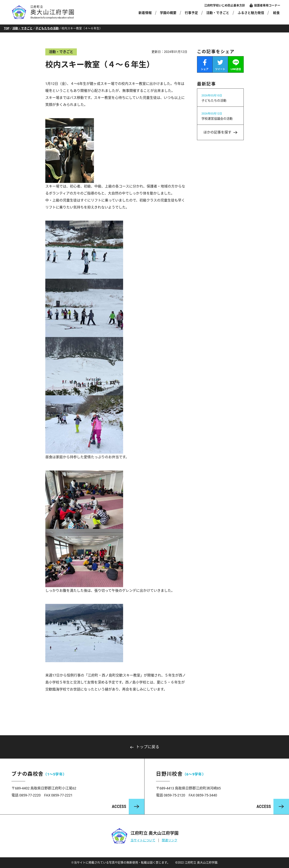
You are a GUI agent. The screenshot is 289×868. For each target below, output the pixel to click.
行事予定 (191, 13)
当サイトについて (143, 840)
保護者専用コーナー (267, 5)
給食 (276, 13)
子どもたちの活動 (47, 28)
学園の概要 (168, 13)
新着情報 (145, 13)
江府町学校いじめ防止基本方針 (225, 5)
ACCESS (119, 806)
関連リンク (170, 840)
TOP (7, 28)
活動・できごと (218, 13)
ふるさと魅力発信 (251, 13)
